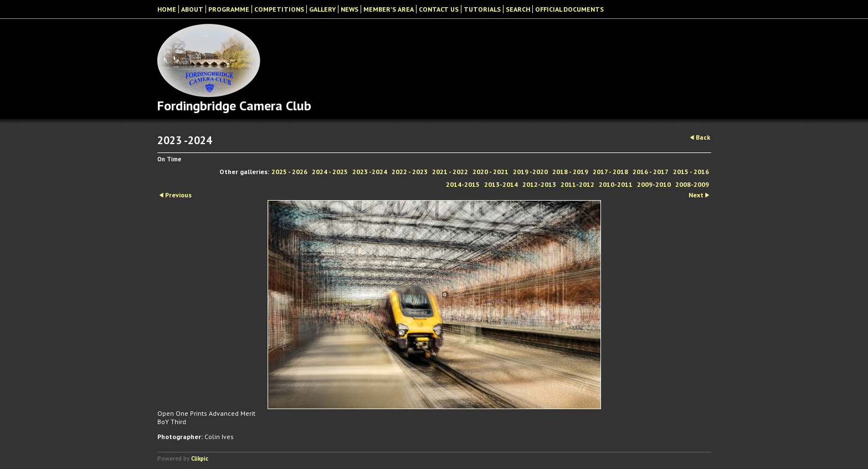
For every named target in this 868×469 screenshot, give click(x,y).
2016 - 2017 (651, 172)
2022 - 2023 (410, 172)
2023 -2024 (370, 172)
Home (167, 9)
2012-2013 (539, 184)
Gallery (322, 9)
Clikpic (200, 458)
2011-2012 (577, 184)
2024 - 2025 (330, 172)
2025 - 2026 (289, 172)
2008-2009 (692, 184)
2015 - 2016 (691, 172)
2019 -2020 (530, 172)
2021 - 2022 (450, 172)
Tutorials (482, 9)
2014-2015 (463, 184)
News (350, 9)
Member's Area (389, 9)
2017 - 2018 (610, 172)
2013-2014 (501, 184)
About (192, 9)
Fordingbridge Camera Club (234, 106)
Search (518, 9)
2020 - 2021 (491, 172)
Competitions (279, 9)
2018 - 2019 (570, 172)
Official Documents (569, 9)
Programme (229, 9)
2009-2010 (654, 184)
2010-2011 (616, 184)
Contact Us (439, 9)
